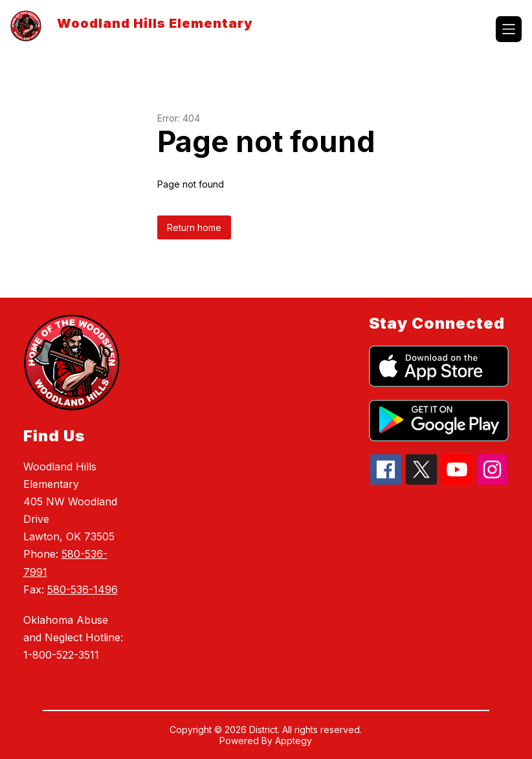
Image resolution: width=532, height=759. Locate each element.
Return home (194, 227)
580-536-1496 (83, 589)
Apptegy (294, 741)
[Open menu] (509, 29)
